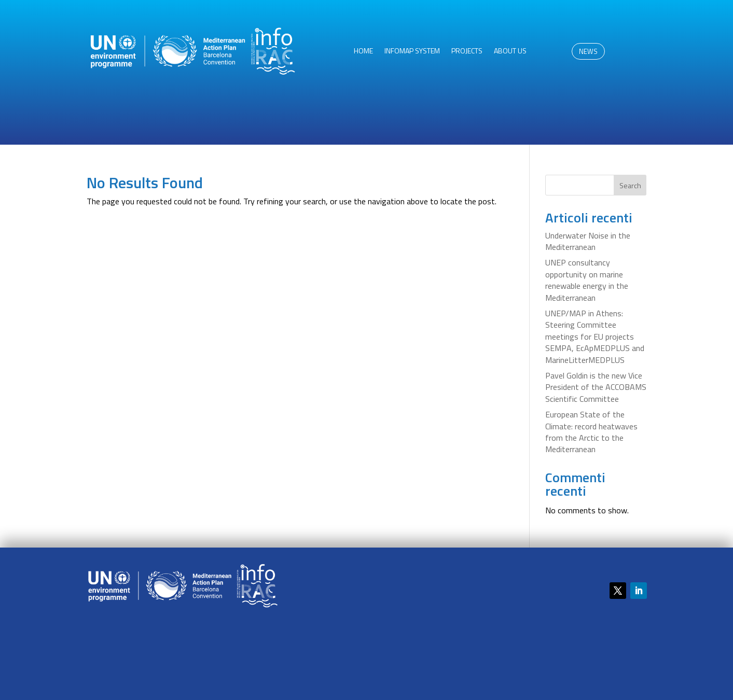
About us (510, 52)
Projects (467, 52)
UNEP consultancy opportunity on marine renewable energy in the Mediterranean (587, 280)
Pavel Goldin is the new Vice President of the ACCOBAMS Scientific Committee (596, 387)
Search (630, 185)
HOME (363, 52)
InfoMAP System (412, 52)
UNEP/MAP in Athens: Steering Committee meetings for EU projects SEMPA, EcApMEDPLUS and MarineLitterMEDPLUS (595, 337)
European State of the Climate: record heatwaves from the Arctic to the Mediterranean (591, 432)
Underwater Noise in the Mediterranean (588, 241)
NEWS (588, 51)
